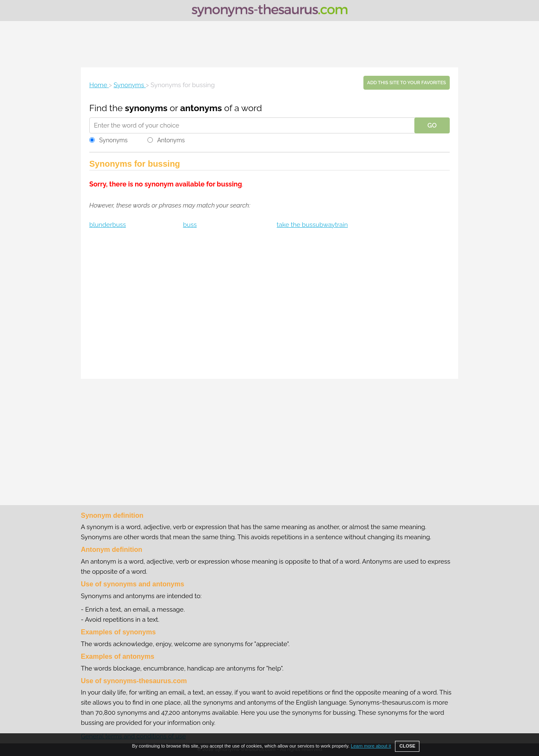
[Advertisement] (269, 44)
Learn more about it (371, 746)
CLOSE (407, 746)
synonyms (146, 108)
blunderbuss (108, 225)
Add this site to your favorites (407, 83)
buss (190, 225)
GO (432, 125)
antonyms (201, 108)
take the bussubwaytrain (312, 225)
